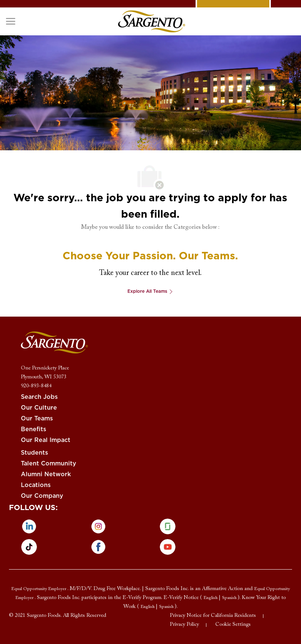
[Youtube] (168, 547)
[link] (152, 21)
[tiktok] (29, 547)
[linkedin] (29, 526)
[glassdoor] (168, 526)
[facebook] (98, 547)
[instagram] (98, 526)
